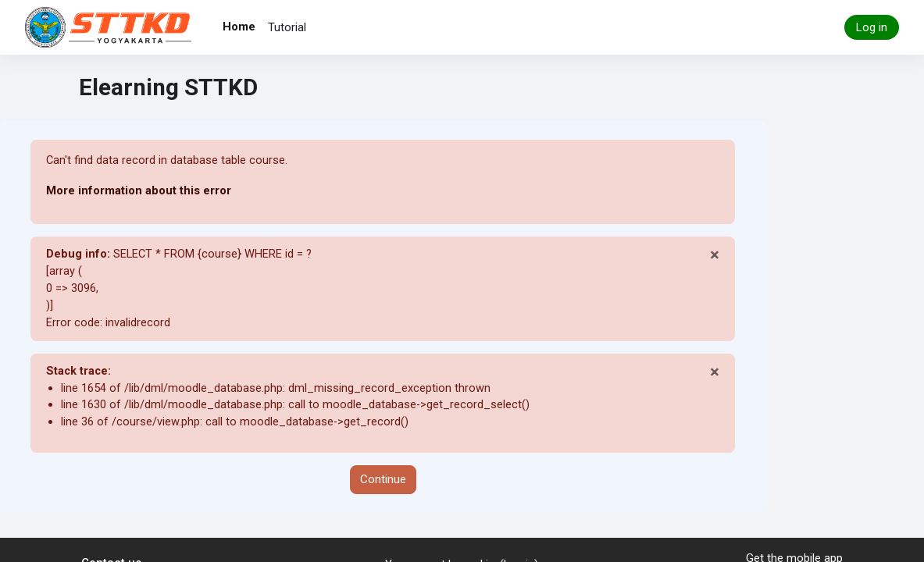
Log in (872, 27)
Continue (383, 484)
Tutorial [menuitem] (287, 27)
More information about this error (138, 190)
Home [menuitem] (239, 27)
